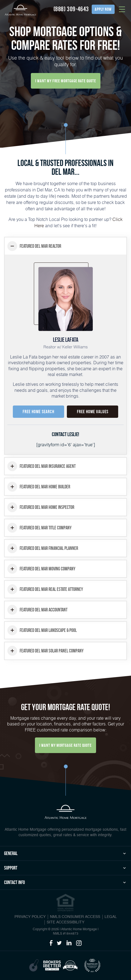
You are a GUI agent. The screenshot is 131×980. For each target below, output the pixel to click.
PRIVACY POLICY (30, 917)
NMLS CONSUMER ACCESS (75, 917)
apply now (103, 9)
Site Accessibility (65, 922)
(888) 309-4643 (71, 9)
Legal (111, 917)
